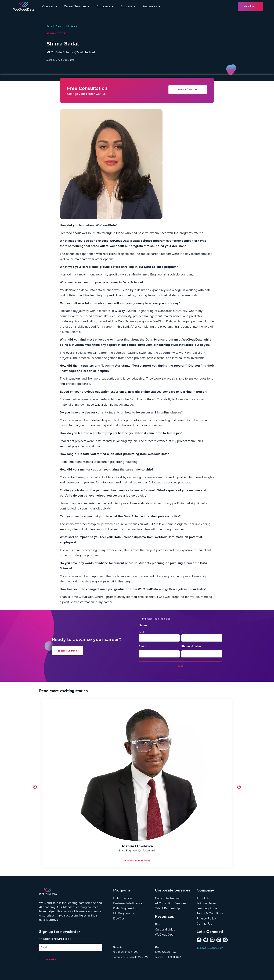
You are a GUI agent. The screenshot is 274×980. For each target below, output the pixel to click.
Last (184, 632)
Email (143, 647)
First (141, 632)
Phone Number (192, 647)
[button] (35, 787)
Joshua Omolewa (137, 846)
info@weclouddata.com (210, 948)
